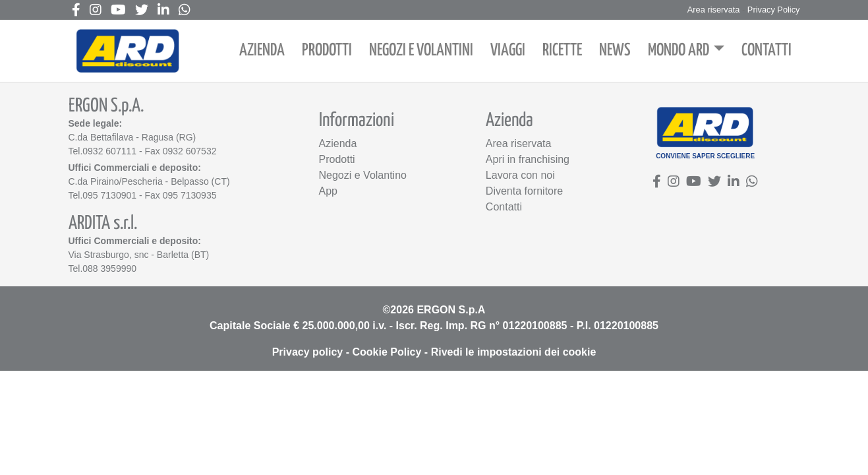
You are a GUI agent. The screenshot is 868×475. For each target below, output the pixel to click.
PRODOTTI (327, 50)
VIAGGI (508, 50)
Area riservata (714, 10)
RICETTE (562, 50)
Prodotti (337, 159)
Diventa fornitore (524, 191)
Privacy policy (308, 352)
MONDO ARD (679, 50)
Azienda (338, 143)
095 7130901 (109, 195)
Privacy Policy (774, 10)
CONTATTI (767, 50)
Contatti (504, 207)
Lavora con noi (520, 175)
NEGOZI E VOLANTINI (421, 50)
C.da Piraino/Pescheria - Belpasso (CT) (149, 181)
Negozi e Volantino (363, 175)
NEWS (615, 50)
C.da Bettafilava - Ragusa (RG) (132, 137)
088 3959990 (109, 269)
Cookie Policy (387, 352)
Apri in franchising (528, 159)
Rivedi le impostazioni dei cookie (514, 352)
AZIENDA (262, 50)
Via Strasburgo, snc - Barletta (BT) (139, 255)
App (328, 191)
